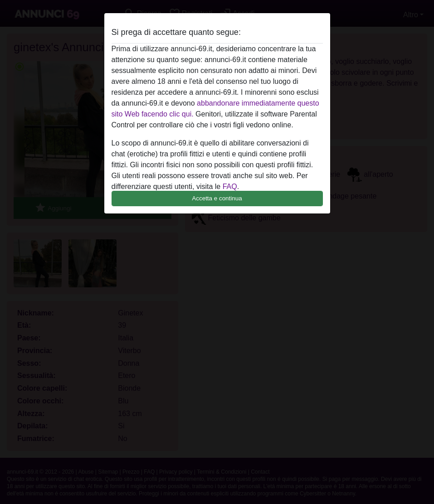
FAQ (230, 187)
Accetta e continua (217, 198)
